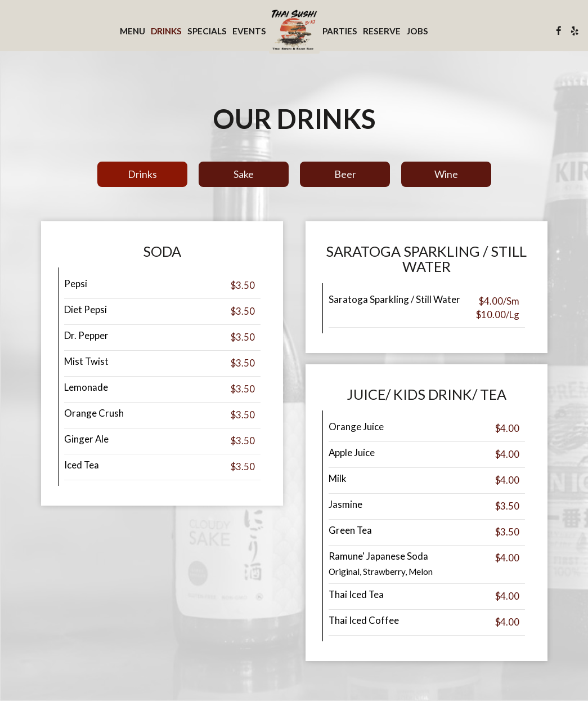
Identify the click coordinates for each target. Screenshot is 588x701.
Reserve (382, 31)
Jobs (417, 31)
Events (249, 31)
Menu (133, 31)
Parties (340, 31)
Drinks (166, 31)
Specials (207, 31)
